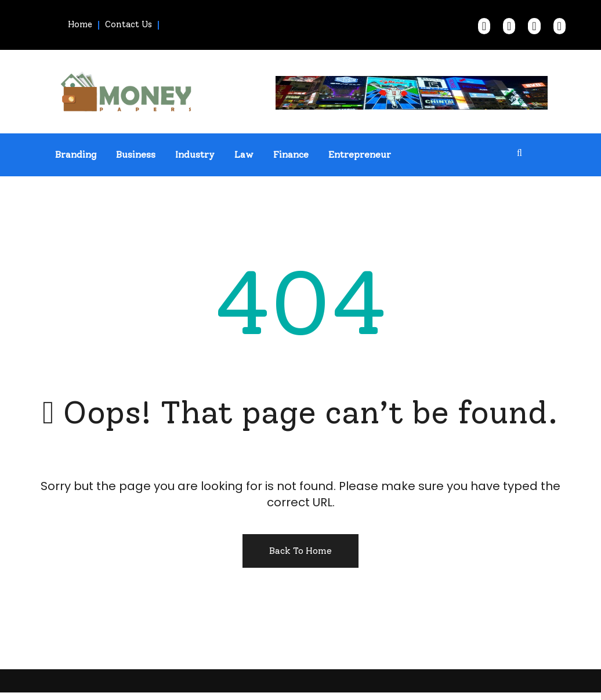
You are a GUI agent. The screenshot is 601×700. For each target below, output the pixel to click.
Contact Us (128, 24)
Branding (76, 155)
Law (244, 155)
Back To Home (300, 551)
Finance (291, 155)
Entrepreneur (360, 155)
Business (136, 155)
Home (80, 24)
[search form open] (520, 153)
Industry (195, 155)
